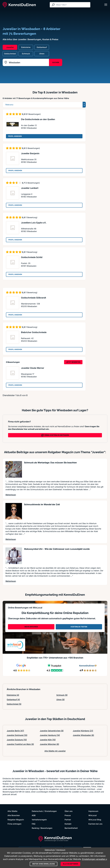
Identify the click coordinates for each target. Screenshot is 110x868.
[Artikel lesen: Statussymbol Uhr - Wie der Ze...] (14, 556)
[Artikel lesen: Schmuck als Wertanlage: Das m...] (14, 469)
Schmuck (62, 695)
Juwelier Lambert (30, 188)
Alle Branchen (14, 815)
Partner (68, 820)
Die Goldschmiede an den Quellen (38, 119)
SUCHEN (56, 62)
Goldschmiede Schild (32, 257)
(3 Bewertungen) (33, 148)
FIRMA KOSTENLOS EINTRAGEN (55, 435)
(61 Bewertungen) (33, 114)
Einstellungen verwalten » (95, 859)
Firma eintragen (14, 824)
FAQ (34, 824)
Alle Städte (12, 811)
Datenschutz (37, 811)
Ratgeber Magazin (16, 820)
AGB (34, 815)
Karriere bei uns (95, 824)
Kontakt (68, 824)
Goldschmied (14, 704)
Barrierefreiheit (71, 828)
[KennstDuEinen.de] (19, 5)
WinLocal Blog (95, 820)
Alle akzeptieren (70, 864)
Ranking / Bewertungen (42, 828)
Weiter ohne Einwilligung (44, 864)
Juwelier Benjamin (30, 153)
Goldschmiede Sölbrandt (34, 298)
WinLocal (93, 815)
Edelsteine (13, 695)
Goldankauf (13, 699)
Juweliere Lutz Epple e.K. (34, 223)
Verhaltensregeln (39, 820)
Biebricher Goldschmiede (34, 332)
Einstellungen (51, 811)
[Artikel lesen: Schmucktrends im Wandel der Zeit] (14, 511)
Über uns (69, 811)
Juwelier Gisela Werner (33, 368)
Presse (68, 815)
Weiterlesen (11, 495)
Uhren (60, 699)
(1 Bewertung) (31, 217)
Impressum (93, 811)
